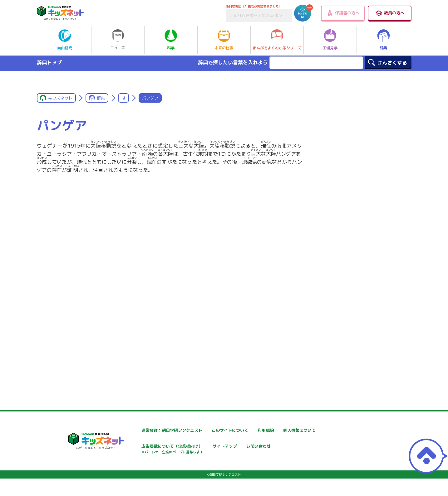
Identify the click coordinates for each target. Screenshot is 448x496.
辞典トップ (49, 62)
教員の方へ (390, 13)
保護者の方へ (343, 13)
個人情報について (140, 447)
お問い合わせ (135, 469)
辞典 (383, 40)
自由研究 (65, 40)
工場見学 (330, 40)
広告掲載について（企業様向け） (230, 450)
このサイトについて (217, 430)
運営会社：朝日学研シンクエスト (155, 430)
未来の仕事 (224, 40)
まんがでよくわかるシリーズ (277, 40)
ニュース (118, 40)
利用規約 (281, 430)
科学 (171, 40)
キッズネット (60, 98)
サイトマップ (285, 447)
